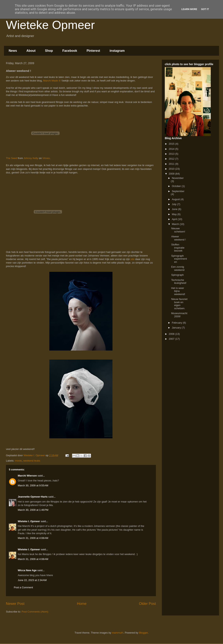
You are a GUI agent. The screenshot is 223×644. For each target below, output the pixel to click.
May (175, 214)
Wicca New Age (27, 570)
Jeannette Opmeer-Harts (33, 497)
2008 (172, 334)
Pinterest (93, 51)
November (178, 178)
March (176, 224)
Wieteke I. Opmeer (29, 521)
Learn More (189, 9)
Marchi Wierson (27, 476)
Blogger (143, 633)
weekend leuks (32, 461)
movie (18, 461)
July (175, 204)
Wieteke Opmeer (50, 25)
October (177, 186)
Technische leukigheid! (179, 282)
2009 (172, 174)
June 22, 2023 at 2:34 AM (32, 580)
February (177, 323)
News (13, 51)
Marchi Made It (52, 81)
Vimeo (46, 158)
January (177, 328)
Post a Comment (23, 587)
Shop (49, 51)
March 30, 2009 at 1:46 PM (33, 510)
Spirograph (177, 275)
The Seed (11, 158)
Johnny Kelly (31, 158)
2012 (172, 159)
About (31, 51)
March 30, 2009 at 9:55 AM (33, 485)
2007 (172, 339)
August (176, 199)
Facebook (70, 51)
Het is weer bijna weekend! (178, 291)
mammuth (118, 633)
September (178, 191)
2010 (172, 169)
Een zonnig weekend (178, 268)
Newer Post (15, 604)
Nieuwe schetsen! (178, 230)
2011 (172, 164)
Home (82, 604)
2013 (172, 154)
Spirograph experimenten (179, 259)
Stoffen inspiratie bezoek (178, 248)
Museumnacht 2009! (179, 315)
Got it (205, 9)
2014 (172, 149)
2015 (172, 144)
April (175, 219)
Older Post (147, 604)
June (175, 209)
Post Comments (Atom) (35, 612)
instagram (117, 51)
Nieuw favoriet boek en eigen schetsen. (179, 304)
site (132, 259)
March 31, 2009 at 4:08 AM (33, 538)
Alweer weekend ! (178, 238)
